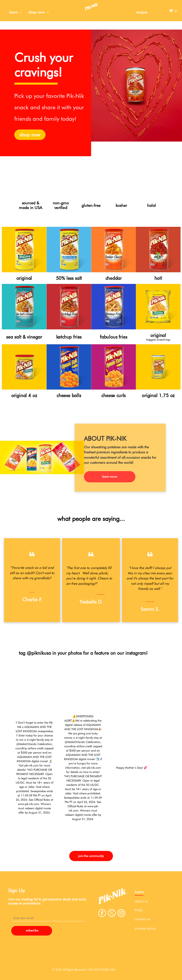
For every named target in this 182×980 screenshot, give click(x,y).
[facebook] (102, 914)
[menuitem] (16, 12)
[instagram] (121, 914)
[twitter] (112, 914)
